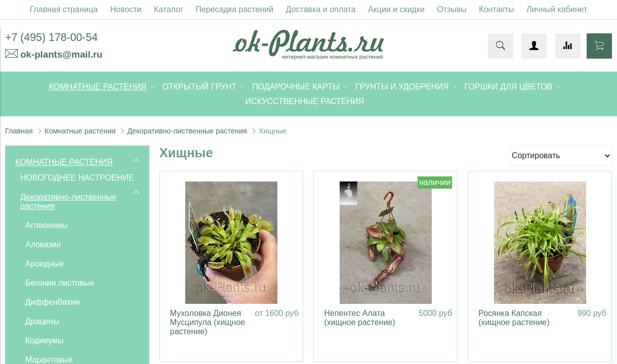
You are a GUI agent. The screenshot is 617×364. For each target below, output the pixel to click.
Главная (19, 131)
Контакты (496, 9)
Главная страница (64, 9)
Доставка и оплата (321, 9)
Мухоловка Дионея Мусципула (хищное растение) (208, 322)
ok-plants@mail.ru (61, 54)
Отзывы (452, 9)
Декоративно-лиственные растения (187, 131)
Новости (126, 9)
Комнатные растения (80, 131)
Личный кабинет (557, 9)
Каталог (169, 9)
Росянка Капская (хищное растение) (514, 318)
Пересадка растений (234, 9)
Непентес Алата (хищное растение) (359, 318)
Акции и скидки (396, 9)
